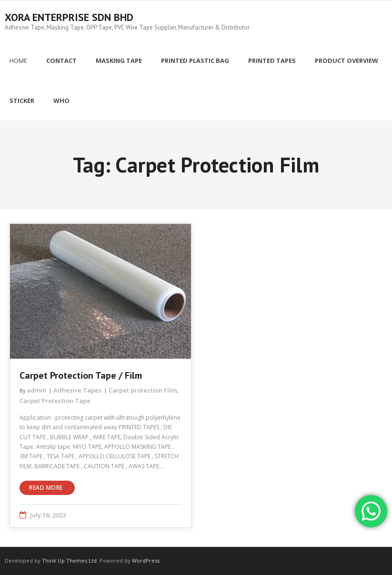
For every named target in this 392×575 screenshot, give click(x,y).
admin (36, 390)
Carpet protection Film (143, 390)
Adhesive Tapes (77, 390)
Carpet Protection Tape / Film (81, 375)
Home (18, 61)
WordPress (146, 560)
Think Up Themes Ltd (69, 560)
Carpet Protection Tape (55, 401)
